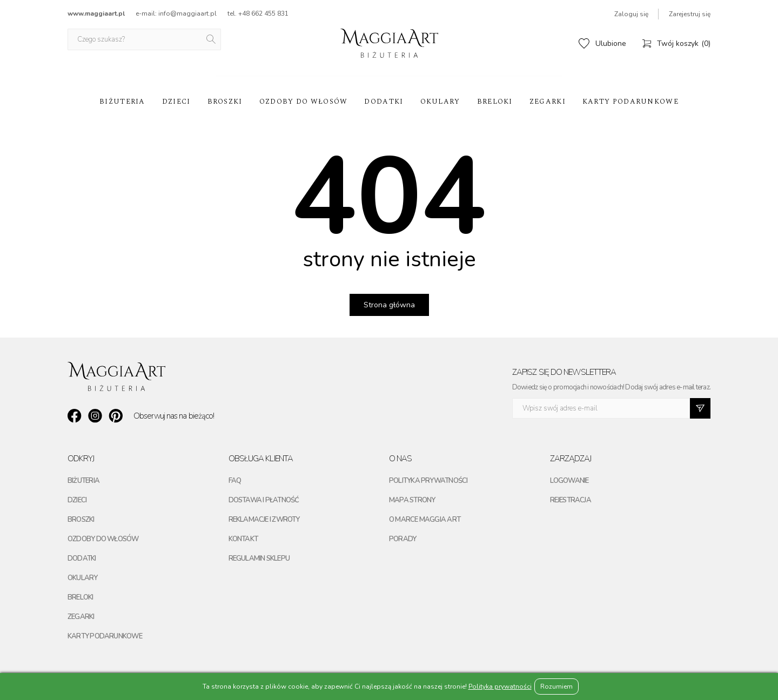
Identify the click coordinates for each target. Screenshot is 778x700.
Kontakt (243, 539)
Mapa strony (412, 500)
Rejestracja (571, 500)
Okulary (440, 102)
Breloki (495, 102)
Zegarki (548, 102)
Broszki (225, 102)
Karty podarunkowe (631, 102)
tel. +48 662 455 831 (258, 14)
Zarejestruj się (690, 14)
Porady (403, 539)
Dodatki (384, 102)
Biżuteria (122, 102)
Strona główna (389, 305)
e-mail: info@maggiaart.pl (176, 14)
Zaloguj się (631, 14)
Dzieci (176, 102)
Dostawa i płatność (264, 500)
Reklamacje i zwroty (264, 520)
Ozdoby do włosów (304, 102)
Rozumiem (556, 686)
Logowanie (569, 481)
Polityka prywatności (428, 481)
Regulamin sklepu (259, 558)
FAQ (235, 481)
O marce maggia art (425, 520)
